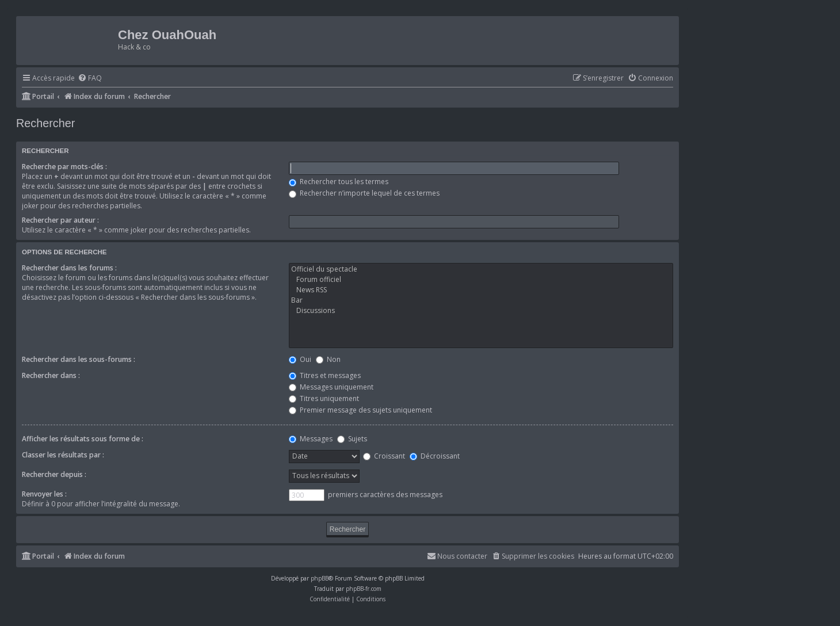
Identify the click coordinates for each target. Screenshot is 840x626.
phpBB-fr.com (364, 589)
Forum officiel (481, 280)
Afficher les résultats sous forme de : (83, 439)
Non (328, 359)
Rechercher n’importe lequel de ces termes (364, 193)
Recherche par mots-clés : (64, 167)
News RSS (481, 290)
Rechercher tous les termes (339, 182)
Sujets (352, 439)
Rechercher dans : (51, 375)
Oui (300, 359)
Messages (311, 439)
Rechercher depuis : (54, 474)
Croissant (384, 456)
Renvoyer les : (44, 494)
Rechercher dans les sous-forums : (79, 359)
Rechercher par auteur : (60, 220)
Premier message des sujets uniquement (360, 410)
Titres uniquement (324, 398)
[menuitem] (90, 79)
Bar (481, 300)
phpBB (320, 578)
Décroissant (435, 456)
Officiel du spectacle (481, 269)
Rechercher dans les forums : (69, 268)
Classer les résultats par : (63, 455)
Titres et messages (325, 375)
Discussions (481, 311)
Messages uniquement (331, 387)
